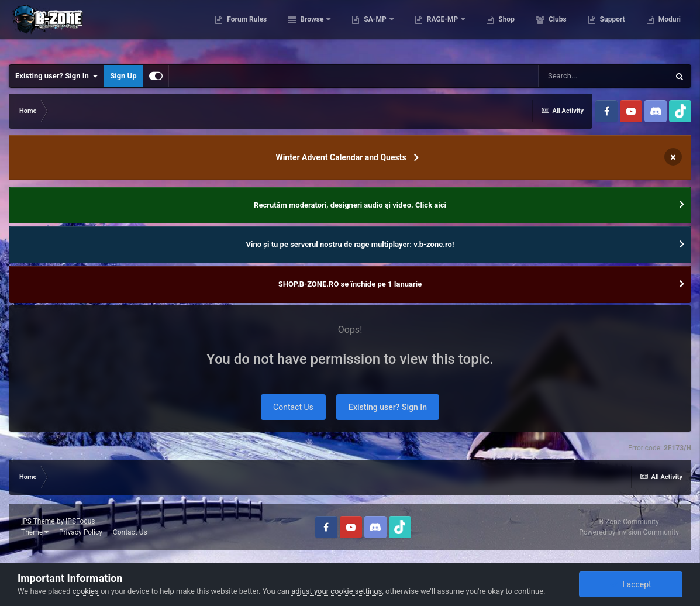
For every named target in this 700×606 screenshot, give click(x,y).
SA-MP (375, 29)
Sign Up (123, 76)
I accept (630, 584)
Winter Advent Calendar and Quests (341, 157)
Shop (506, 29)
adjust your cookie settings (337, 591)
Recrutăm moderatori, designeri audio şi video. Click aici (350, 205)
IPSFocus (80, 521)
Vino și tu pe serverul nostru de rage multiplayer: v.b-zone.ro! (350, 244)
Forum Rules (246, 29)
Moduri (669, 29)
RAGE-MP (443, 29)
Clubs (557, 29)
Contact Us (293, 407)
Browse (312, 29)
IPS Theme (38, 521)
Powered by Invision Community (629, 532)
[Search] (604, 76)
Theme (35, 532)
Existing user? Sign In (56, 76)
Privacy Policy (81, 532)
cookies (86, 591)
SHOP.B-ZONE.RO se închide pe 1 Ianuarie (350, 284)
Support (612, 29)
